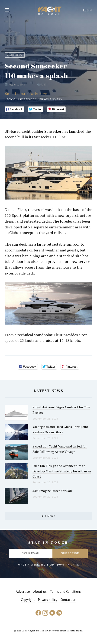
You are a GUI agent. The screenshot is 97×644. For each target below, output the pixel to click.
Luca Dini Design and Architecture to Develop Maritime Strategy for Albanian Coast (62, 471)
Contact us (68, 600)
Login (87, 10)
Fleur (22, 210)
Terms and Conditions (66, 591)
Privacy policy (48, 600)
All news (48, 516)
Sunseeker (53, 131)
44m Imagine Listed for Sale (53, 491)
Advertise (23, 591)
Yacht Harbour (50, 11)
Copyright (28, 600)
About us (40, 591)
